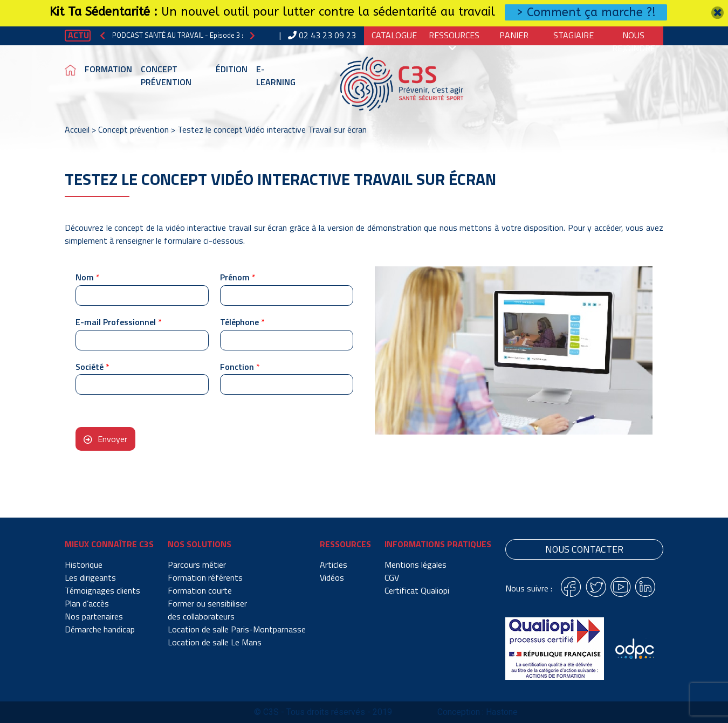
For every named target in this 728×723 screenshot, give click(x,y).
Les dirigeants (90, 577)
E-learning (276, 75)
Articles (334, 564)
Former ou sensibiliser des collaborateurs (207, 610)
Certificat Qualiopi (417, 590)
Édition (232, 69)
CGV (392, 577)
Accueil (77, 129)
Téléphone (242, 322)
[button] (102, 35)
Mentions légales (415, 564)
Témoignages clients (102, 590)
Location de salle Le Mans (215, 642)
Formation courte (200, 590)
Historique (84, 564)
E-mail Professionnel (119, 322)
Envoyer (112, 439)
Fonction (240, 367)
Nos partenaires (94, 616)
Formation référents (205, 577)
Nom (88, 277)
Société (92, 367)
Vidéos (332, 577)
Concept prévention (166, 75)
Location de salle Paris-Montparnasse (237, 629)
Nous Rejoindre (634, 42)
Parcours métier (197, 564)
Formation (108, 69)
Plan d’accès (87, 603)
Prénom (238, 277)
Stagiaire (574, 35)
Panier (514, 35)
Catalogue (394, 35)
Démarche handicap (100, 629)
